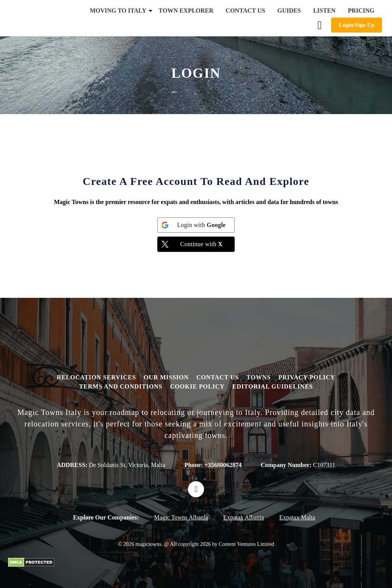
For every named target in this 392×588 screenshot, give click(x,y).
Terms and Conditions (121, 386)
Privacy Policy (307, 377)
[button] (320, 25)
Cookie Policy (197, 386)
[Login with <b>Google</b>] (196, 225)
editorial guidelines (273, 386)
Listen (324, 11)
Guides (289, 11)
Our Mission (166, 377)
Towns (259, 377)
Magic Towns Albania (181, 517)
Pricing (361, 11)
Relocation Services (96, 377)
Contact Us (246, 11)
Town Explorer (186, 11)
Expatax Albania (243, 517)
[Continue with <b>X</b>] (196, 244)
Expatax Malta (297, 517)
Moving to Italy (118, 11)
